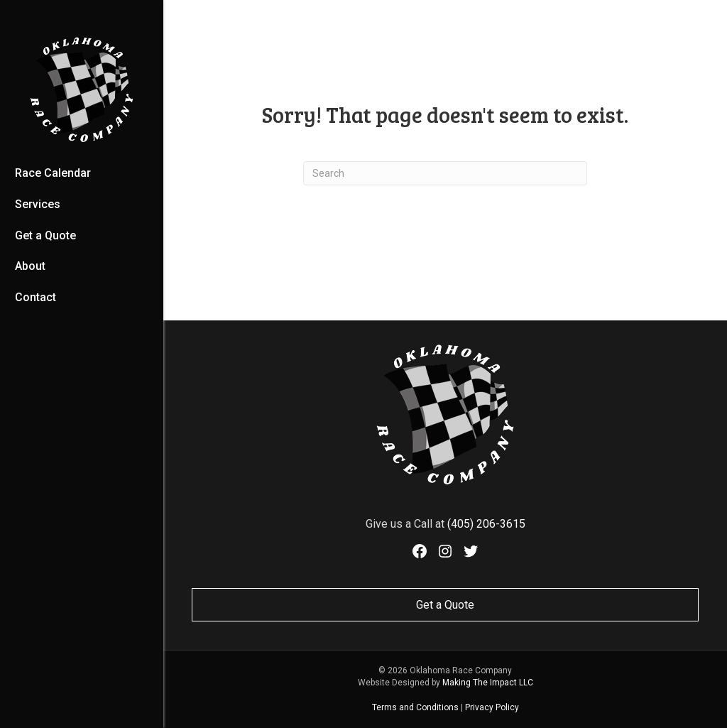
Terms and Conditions (415, 707)
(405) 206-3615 (486, 524)
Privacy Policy (492, 707)
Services (38, 204)
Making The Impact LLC (488, 683)
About (30, 266)
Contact (35, 297)
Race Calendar (53, 173)
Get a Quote (45, 235)
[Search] (445, 173)
